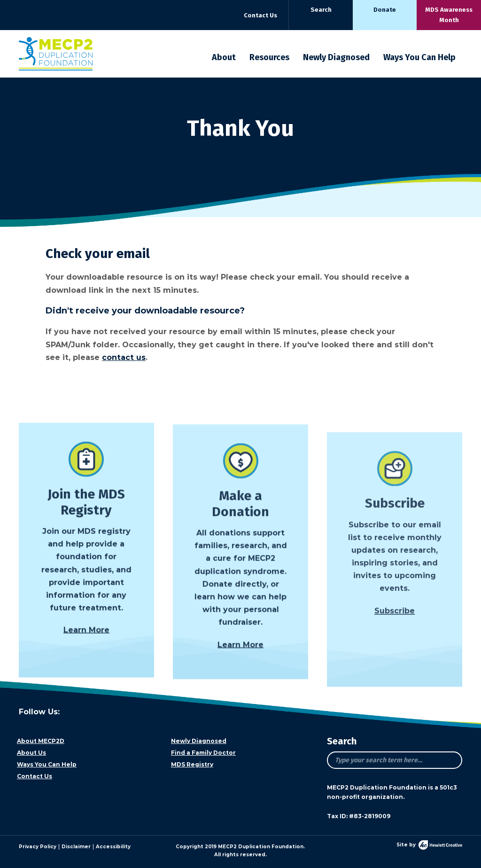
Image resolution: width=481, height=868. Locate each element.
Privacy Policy (38, 847)
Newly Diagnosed (336, 57)
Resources (269, 57)
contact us (124, 357)
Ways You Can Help (419, 57)
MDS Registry (192, 764)
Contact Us (260, 15)
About (224, 57)
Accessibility (113, 847)
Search (321, 10)
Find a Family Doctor (203, 753)
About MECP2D (41, 741)
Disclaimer (76, 847)
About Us (31, 753)
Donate (385, 10)
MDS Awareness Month (449, 15)
